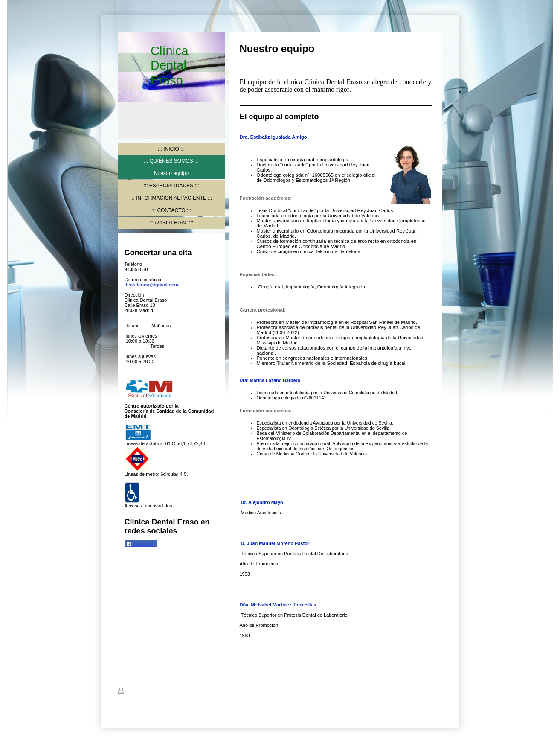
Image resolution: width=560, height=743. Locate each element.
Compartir (141, 544)
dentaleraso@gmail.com (152, 285)
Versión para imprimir (147, 692)
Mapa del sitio (195, 692)
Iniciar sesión (427, 691)
